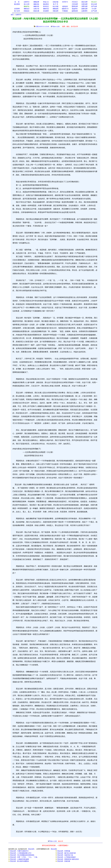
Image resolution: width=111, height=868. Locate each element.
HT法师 (94, 9)
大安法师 (75, 4)
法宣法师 (84, 4)
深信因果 (46, 11)
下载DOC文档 (56, 27)
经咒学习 (65, 2)
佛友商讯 (46, 4)
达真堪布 (84, 11)
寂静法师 (84, 9)
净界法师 (84, 6)
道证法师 (84, 2)
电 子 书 (55, 4)
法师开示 (18, 15)
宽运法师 (31, 849)
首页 (12, 15)
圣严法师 (94, 6)
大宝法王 (75, 2)
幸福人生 (46, 2)
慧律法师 (75, 6)
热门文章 (17, 11)
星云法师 (94, 4)
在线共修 (55, 2)
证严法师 (94, 11)
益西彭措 (75, 11)
